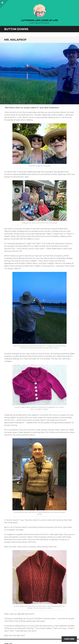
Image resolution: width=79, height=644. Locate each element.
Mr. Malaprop (15, 40)
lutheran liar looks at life (39, 20)
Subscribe (69, 639)
